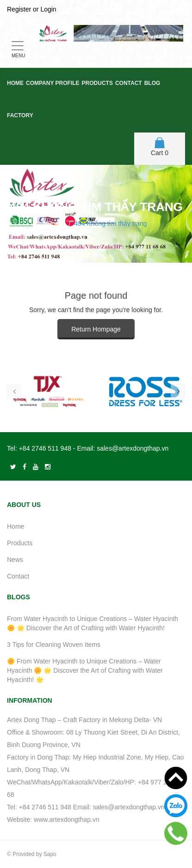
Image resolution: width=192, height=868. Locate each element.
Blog (152, 83)
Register (19, 9)
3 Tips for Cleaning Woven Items (54, 645)
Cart (160, 147)
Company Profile (53, 83)
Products (97, 83)
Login (48, 9)
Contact (129, 83)
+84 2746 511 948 (45, 448)
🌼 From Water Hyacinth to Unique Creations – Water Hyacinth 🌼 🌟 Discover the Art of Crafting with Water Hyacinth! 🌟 (85, 670)
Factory (20, 115)
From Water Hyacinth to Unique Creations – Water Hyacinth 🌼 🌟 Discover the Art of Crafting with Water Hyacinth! (93, 623)
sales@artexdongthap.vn (133, 448)
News (15, 560)
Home (15, 83)
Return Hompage (96, 329)
